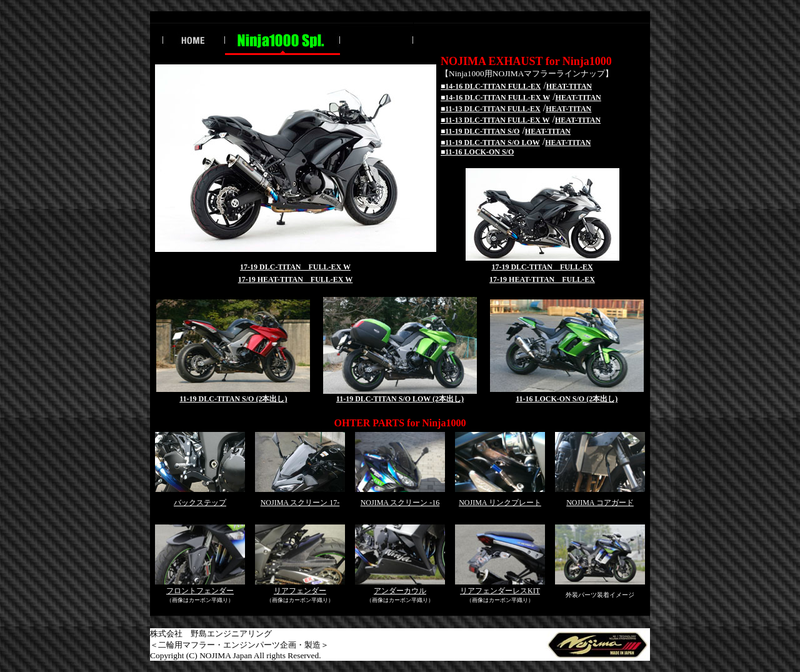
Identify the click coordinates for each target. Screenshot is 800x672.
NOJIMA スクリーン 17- (300, 503)
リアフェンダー (300, 591)
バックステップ (200, 503)
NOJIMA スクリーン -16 (400, 503)
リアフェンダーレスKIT (500, 591)
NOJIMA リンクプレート (500, 503)
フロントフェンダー (200, 591)
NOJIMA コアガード (600, 503)
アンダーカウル (400, 591)
